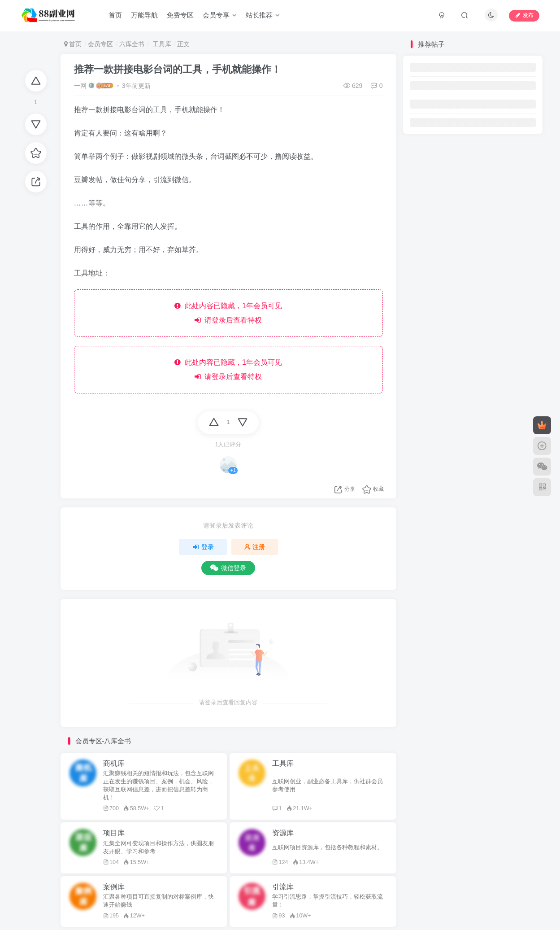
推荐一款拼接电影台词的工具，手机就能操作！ (178, 69)
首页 (115, 15)
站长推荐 (263, 15)
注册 (255, 547)
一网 (80, 86)
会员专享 (220, 15)
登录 (203, 547)
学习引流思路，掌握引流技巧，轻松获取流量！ (328, 901)
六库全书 (132, 44)
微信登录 (228, 568)
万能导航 (144, 15)
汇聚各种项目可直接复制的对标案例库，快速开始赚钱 (158, 901)
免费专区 (180, 15)
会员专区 (100, 44)
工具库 (161, 44)
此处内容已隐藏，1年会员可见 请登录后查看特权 (228, 313)
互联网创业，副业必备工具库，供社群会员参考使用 (328, 786)
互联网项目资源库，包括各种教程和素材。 (328, 847)
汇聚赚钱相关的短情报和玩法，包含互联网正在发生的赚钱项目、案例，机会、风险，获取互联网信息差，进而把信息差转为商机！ (158, 786)
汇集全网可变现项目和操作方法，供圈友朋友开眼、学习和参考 (158, 847)
